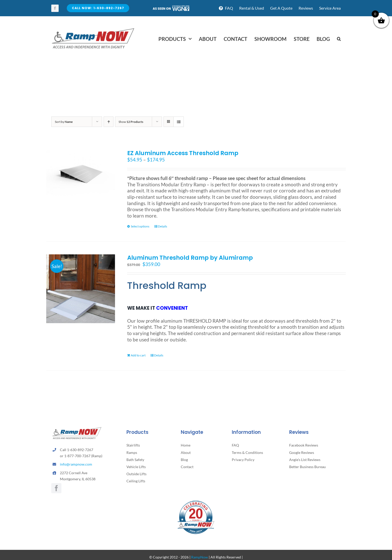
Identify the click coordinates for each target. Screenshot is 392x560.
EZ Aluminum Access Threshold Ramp (183, 153)
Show (131, 122)
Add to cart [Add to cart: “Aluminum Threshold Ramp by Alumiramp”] (138, 355)
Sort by (64, 122)
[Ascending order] (109, 122)
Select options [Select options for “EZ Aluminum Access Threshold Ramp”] (140, 226)
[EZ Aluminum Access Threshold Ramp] (81, 173)
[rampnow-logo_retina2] (93, 29)
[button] (339, 39)
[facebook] (55, 8)
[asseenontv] (171, 7)
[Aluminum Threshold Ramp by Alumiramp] (81, 289)
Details (162, 226)
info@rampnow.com (76, 464)
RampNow (200, 557)
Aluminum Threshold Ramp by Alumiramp (190, 258)
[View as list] (179, 122)
